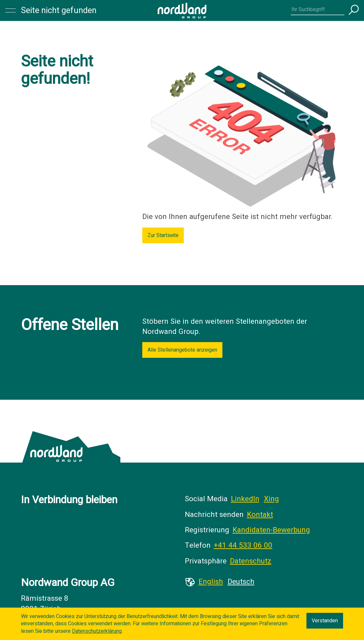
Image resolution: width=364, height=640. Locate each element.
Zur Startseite (163, 235)
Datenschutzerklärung (97, 631)
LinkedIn (245, 499)
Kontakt (260, 515)
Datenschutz (251, 561)
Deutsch (241, 582)
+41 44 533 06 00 (243, 545)
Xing (271, 499)
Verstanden (325, 621)
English (211, 582)
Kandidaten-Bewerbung (271, 530)
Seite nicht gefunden (59, 10)
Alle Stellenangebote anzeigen (182, 350)
